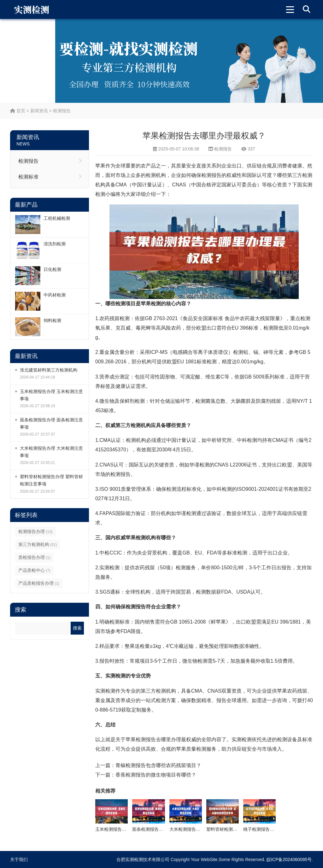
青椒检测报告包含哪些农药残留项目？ (158, 765)
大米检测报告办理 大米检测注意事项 (51, 452)
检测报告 (62, 111)
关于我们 (19, 859)
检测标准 (28, 177)
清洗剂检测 (55, 244)
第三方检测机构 (38, 544)
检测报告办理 (35, 531)
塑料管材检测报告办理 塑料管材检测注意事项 (51, 480)
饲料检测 (52, 320)
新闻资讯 (39, 111)
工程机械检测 (57, 218)
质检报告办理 (34, 557)
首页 (18, 111)
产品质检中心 (34, 570)
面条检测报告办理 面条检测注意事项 (51, 423)
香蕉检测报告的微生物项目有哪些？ (156, 775)
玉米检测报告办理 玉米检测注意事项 (51, 395)
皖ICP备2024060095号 (289, 859)
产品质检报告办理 (39, 583)
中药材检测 (55, 295)
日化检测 (52, 269)
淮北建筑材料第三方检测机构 (49, 370)
